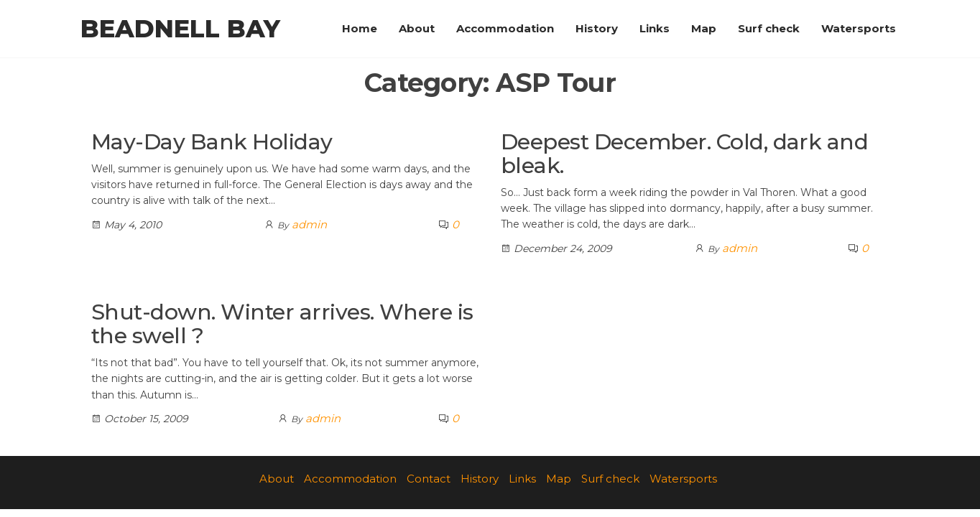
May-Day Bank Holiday (212, 142)
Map (704, 28)
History (597, 28)
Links (655, 28)
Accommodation (505, 28)
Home (360, 28)
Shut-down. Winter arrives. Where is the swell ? (282, 324)
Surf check (769, 28)
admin (309, 224)
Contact (429, 479)
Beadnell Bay (180, 29)
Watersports (859, 28)
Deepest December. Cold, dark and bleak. (684, 154)
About (417, 28)
